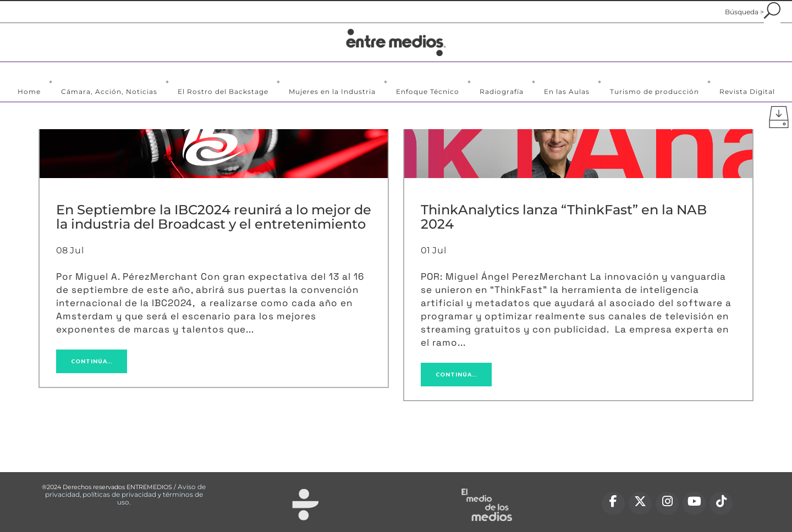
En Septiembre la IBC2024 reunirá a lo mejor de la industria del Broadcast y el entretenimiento (214, 217)
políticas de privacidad (119, 494)
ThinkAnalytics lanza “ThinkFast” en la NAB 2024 (564, 217)
